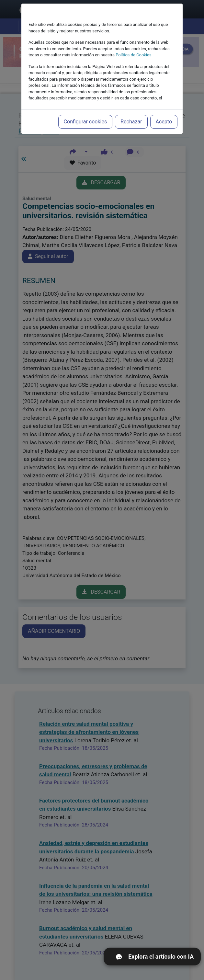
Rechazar (131, 110)
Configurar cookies (85, 110)
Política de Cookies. (134, 43)
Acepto (164, 110)
